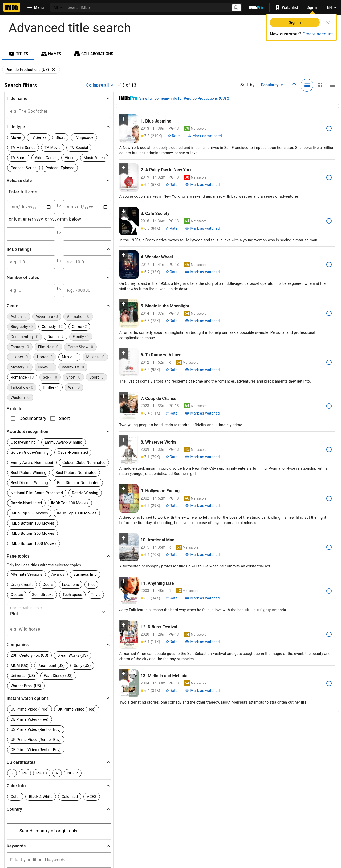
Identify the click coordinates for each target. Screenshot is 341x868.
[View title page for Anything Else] (129, 591)
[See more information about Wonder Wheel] (329, 265)
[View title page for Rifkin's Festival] (129, 634)
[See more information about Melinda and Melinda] (329, 683)
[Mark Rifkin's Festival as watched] (202, 642)
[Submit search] (237, 8)
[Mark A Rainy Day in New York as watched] (202, 185)
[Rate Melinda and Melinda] (171, 691)
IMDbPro (150, 823)
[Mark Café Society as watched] (202, 228)
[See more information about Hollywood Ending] (329, 498)
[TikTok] (81, 804)
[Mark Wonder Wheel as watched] (202, 272)
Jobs (129, 833)
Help (92, 823)
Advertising (100, 833)
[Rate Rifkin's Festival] (171, 642)
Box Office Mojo (187, 823)
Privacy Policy (202, 833)
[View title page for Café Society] (129, 221)
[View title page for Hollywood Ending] (129, 498)
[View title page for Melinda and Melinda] (129, 684)
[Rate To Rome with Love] (171, 370)
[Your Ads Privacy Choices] (228, 833)
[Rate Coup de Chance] (171, 413)
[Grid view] (320, 85)
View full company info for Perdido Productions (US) (184, 98)
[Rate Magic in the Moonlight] (171, 321)
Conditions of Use (162, 833)
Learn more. (121, 750)
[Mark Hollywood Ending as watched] (202, 506)
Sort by (247, 85)
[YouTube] (132, 804)
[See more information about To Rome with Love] (329, 362)
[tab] (18, 54)
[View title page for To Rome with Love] (129, 362)
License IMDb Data (234, 823)
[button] (59, 98)
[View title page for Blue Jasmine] (129, 129)
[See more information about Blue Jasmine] (329, 128)
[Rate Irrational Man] (171, 555)
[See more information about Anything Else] (329, 591)
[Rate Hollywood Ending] (171, 506)
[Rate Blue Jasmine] (174, 136)
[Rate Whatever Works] (171, 457)
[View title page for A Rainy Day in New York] (129, 178)
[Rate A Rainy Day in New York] (171, 185)
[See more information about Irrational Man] (329, 547)
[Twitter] (115, 804)
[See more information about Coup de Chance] (329, 406)
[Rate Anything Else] (171, 598)
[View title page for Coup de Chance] (129, 406)
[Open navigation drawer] (35, 7)
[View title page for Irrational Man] (129, 547)
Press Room (66, 833)
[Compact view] (332, 85)
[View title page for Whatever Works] (129, 450)
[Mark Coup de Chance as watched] (202, 413)
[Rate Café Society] (171, 228)
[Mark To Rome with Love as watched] (202, 370)
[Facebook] (149, 804)
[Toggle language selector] (330, 7)
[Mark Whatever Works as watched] (202, 457)
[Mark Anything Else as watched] (202, 598)
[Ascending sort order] (294, 85)
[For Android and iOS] (264, 800)
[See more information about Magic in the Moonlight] (329, 313)
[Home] (12, 7)
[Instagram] (98, 804)
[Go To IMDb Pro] (256, 7)
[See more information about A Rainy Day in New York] (329, 177)
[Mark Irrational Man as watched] (202, 555)
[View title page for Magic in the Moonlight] (129, 313)
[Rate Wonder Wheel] (171, 272)
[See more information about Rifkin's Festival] (329, 634)
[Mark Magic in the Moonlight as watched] (202, 321)
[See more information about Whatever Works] (329, 449)
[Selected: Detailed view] (307, 85)
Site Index (119, 823)
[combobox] (147, 7)
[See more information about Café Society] (329, 221)
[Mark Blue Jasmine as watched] (205, 136)
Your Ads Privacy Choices (261, 833)
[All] (58, 7)
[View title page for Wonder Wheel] (129, 265)
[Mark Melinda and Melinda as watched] (202, 691)
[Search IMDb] (147, 7)
